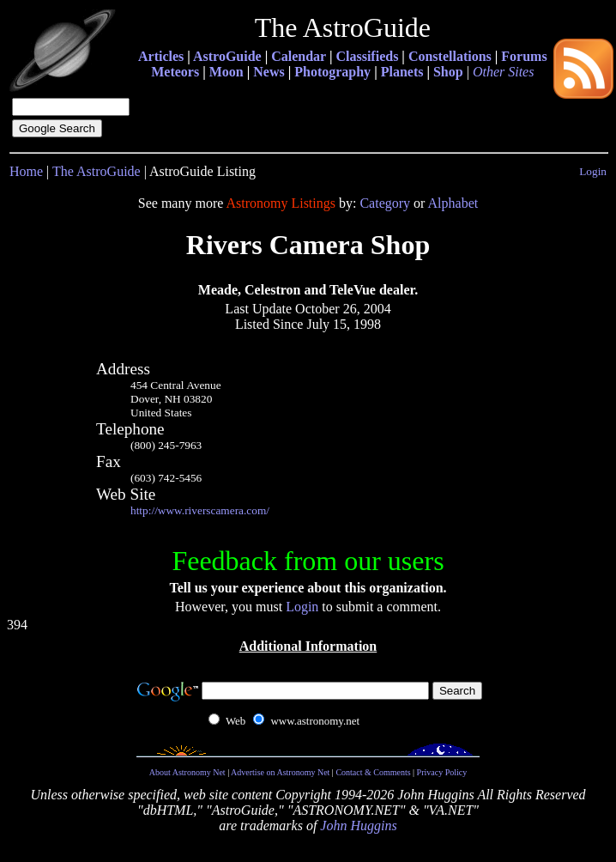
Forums (524, 56)
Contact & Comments (373, 772)
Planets (402, 72)
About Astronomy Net (187, 772)
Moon (226, 72)
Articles (161, 56)
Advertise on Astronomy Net (280, 772)
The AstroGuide (97, 171)
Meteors (175, 72)
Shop (448, 72)
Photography (332, 72)
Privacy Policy (442, 772)
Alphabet (453, 203)
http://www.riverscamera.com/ (200, 510)
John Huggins (358, 826)
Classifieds (367, 56)
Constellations (450, 56)
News (269, 72)
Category (385, 203)
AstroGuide (227, 56)
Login (593, 171)
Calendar (299, 56)
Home (26, 171)
